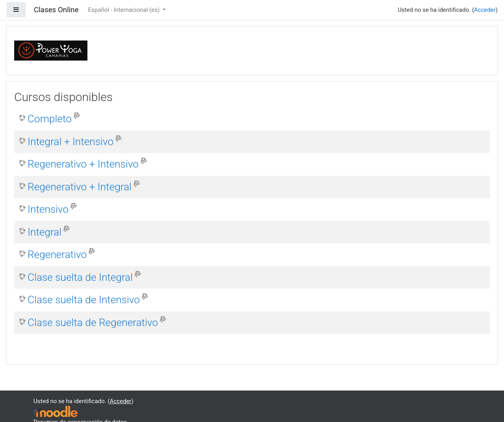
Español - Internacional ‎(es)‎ (125, 10)
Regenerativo (57, 254)
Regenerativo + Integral (80, 187)
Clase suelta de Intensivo (84, 300)
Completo (50, 119)
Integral (44, 232)
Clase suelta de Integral (80, 277)
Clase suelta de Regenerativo (93, 322)
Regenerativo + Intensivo (83, 164)
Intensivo (48, 209)
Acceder (485, 10)
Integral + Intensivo (70, 142)
